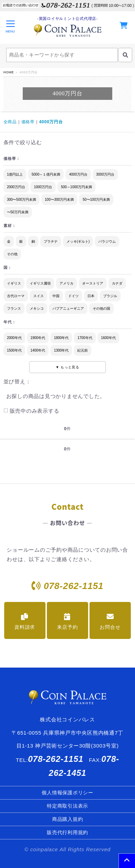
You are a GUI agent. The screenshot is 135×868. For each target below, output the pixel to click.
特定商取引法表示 (67, 806)
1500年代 (14, 350)
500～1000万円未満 (76, 187)
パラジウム (107, 241)
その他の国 (101, 308)
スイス (38, 296)
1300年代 (61, 350)
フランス (14, 308)
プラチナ (51, 241)
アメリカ (66, 283)
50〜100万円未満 (96, 200)
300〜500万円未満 (22, 200)
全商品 (10, 122)
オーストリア (93, 283)
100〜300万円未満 (59, 200)
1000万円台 (43, 187)
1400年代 (38, 350)
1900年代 (38, 338)
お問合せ (110, 621)
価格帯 (28, 122)
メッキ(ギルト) (78, 241)
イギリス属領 (40, 283)
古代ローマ (16, 296)
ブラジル (110, 296)
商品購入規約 (68, 819)
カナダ (117, 283)
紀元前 (83, 350)
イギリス (14, 283)
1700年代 (85, 338)
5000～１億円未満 (46, 174)
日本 (91, 296)
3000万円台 (105, 174)
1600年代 (108, 338)
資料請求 (25, 621)
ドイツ (73, 296)
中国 (56, 296)
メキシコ (37, 308)
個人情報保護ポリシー (67, 793)
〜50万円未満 (18, 212)
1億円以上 (15, 174)
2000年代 (14, 338)
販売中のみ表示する (31, 411)
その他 (12, 254)
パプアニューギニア (68, 308)
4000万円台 (51, 122)
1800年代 (61, 338)
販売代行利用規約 (67, 832)
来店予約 (67, 621)
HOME (9, 72)
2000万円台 (16, 187)
